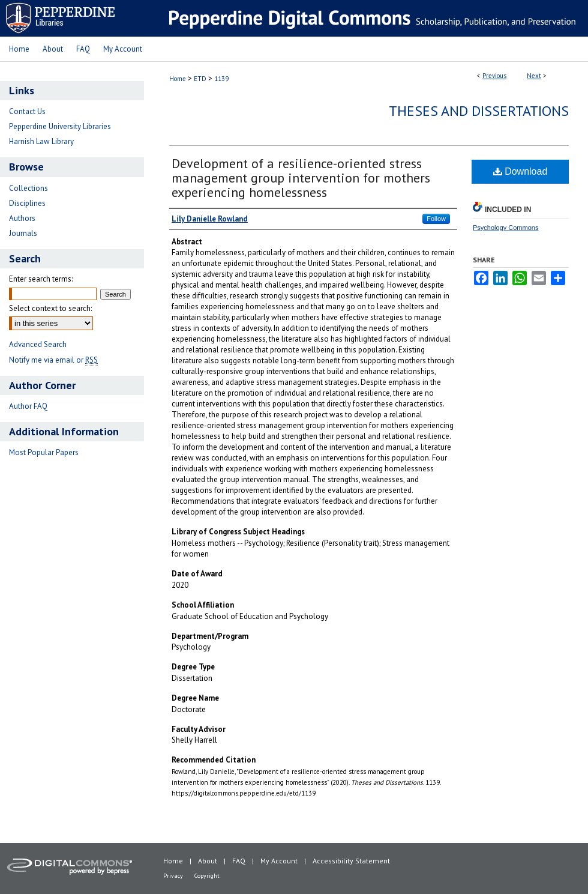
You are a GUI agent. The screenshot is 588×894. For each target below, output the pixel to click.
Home (178, 79)
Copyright (207, 876)
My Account (279, 861)
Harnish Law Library (41, 141)
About (208, 861)
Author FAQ (28, 406)
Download (520, 171)
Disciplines (27, 203)
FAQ (239, 861)
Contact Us (27, 111)
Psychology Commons (505, 228)
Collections (28, 188)
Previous (494, 76)
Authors (22, 218)
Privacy (173, 876)
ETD (200, 79)
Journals (23, 233)
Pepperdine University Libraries (60, 126)
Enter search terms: (41, 279)
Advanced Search (38, 344)
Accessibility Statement (351, 861)
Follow (436, 219)
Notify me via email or (53, 360)
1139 (221, 79)
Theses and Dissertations (479, 111)
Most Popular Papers (44, 452)
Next (534, 76)
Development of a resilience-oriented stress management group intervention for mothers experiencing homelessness (301, 178)
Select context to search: (50, 308)
